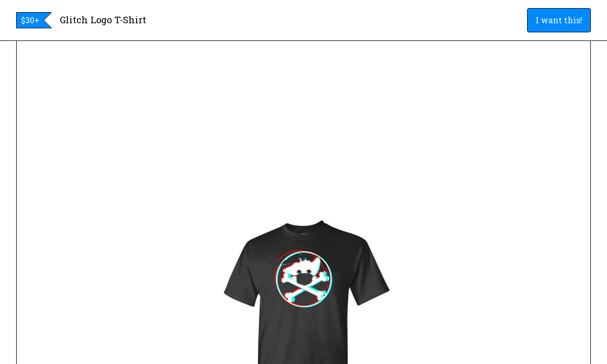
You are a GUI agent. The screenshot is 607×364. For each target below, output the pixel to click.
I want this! (559, 20)
